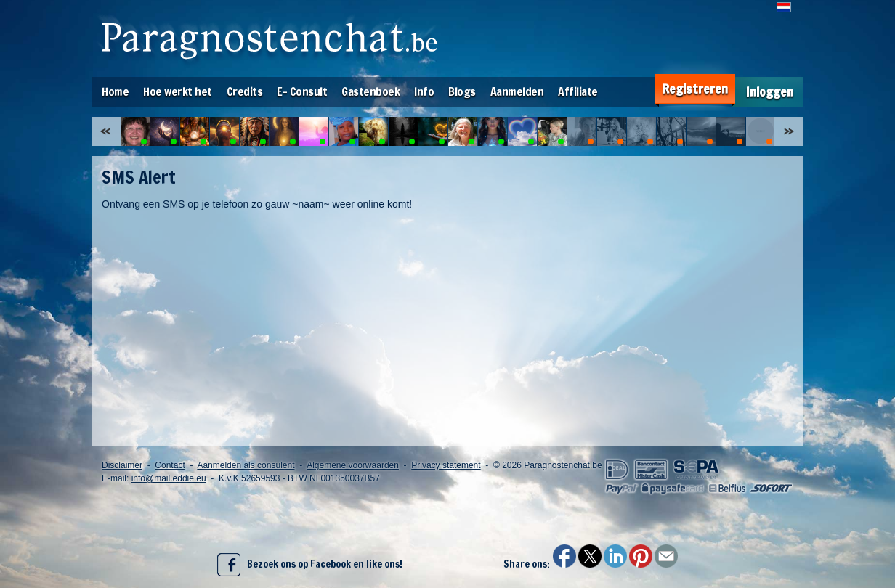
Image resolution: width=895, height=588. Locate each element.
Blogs (462, 91)
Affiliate (578, 91)
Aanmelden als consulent (246, 465)
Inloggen (770, 92)
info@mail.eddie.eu (169, 478)
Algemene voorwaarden (353, 465)
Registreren (695, 89)
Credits (245, 91)
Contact (170, 465)
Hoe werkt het (178, 91)
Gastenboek (370, 91)
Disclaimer (122, 465)
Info (424, 91)
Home (115, 91)
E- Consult (302, 91)
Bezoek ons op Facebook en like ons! (310, 565)
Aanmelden (517, 91)
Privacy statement (446, 465)
